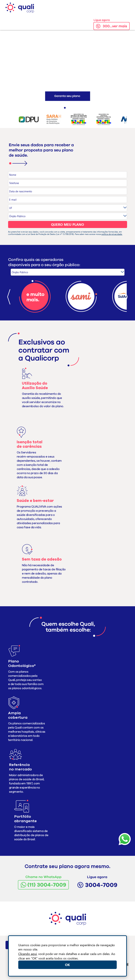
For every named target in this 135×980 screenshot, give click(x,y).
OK (67, 965)
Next (125, 119)
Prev (10, 119)
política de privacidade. (112, 234)
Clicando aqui (28, 954)
